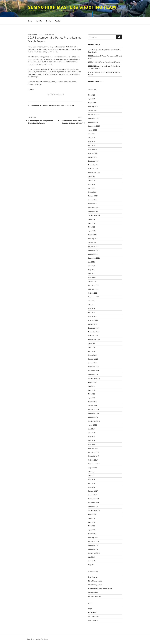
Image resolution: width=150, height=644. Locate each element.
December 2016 (94, 499)
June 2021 (92, 305)
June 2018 (92, 433)
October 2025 (93, 122)
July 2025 (91, 134)
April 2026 (92, 99)
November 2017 (94, 456)
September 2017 (94, 464)
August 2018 (93, 425)
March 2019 (92, 402)
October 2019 (93, 374)
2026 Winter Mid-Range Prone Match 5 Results (104, 62)
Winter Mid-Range (94, 596)
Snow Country (93, 577)
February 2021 (93, 320)
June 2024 (92, 180)
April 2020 (92, 351)
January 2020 (93, 363)
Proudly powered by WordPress (38, 639)
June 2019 (92, 390)
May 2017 (92, 479)
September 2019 (94, 378)
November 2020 (94, 332)
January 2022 (93, 281)
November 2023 (94, 208)
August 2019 (93, 382)
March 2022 (92, 277)
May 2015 (92, 565)
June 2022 (92, 266)
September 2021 (94, 297)
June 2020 (92, 347)
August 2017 (92, 468)
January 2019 (93, 406)
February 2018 (93, 448)
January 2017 (93, 495)
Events (48, 21)
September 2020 (94, 340)
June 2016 (92, 522)
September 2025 (94, 126)
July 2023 (91, 219)
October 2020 (93, 336)
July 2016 (91, 518)
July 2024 (91, 176)
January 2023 (93, 243)
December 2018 (94, 409)
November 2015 (94, 545)
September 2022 (94, 258)
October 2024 (93, 169)
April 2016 (92, 530)
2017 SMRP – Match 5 (55, 94)
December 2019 (94, 367)
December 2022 (94, 246)
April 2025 (92, 145)
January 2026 (93, 111)
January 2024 (93, 200)
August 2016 (93, 514)
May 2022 (92, 270)
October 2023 (93, 211)
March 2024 (92, 192)
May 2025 (92, 142)
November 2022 (94, 250)
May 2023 (92, 227)
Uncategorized (68, 106)
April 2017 (92, 483)
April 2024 (92, 188)
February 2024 (93, 196)
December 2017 (94, 452)
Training (58, 21)
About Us (39, 21)
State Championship (95, 581)
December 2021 (94, 285)
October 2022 (93, 254)
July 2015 (91, 557)
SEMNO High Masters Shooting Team (72, 7)
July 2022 (91, 262)
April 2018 (92, 441)
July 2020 (92, 343)
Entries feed (92, 612)
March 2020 (92, 355)
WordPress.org (93, 620)
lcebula (51, 35)
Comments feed (94, 616)
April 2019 (92, 398)
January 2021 (93, 324)
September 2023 (94, 215)
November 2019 (94, 371)
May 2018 (92, 437)
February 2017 (93, 491)
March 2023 (92, 235)
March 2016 (92, 534)
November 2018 (94, 413)
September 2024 (94, 173)
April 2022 (92, 274)
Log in (90, 609)
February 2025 (93, 153)
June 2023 (92, 223)
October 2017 (93, 460)
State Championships (95, 585)
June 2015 (92, 561)
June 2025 (92, 138)
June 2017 (92, 475)
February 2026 (93, 107)
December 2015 (94, 541)
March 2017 (92, 487)
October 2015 (93, 549)
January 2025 (93, 157)
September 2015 (94, 553)
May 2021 (92, 309)
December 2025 (94, 114)
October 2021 (93, 293)
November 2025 (94, 118)
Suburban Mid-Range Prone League (46, 106)
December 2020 (94, 328)
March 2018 (92, 444)
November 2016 (94, 503)
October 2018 (93, 417)
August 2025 (93, 130)
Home (30, 21)
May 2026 (92, 95)
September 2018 (94, 421)
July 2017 (91, 472)
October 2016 (93, 506)
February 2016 (93, 538)
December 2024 (94, 161)
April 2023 (92, 231)
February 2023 (93, 239)
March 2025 (92, 149)
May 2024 (92, 184)
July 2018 (91, 429)
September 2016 (94, 510)
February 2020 (93, 359)
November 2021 (94, 289)
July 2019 (91, 386)
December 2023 (94, 204)
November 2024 (94, 165)
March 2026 (92, 103)
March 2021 (92, 316)
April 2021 (92, 312)
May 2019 (92, 394)
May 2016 (92, 526)
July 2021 (91, 301)
